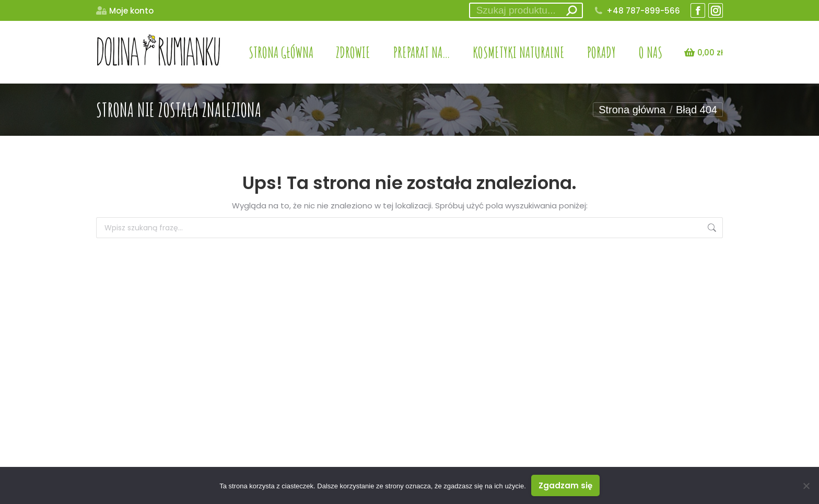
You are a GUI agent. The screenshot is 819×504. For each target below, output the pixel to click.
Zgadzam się (565, 485)
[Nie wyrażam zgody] (806, 486)
